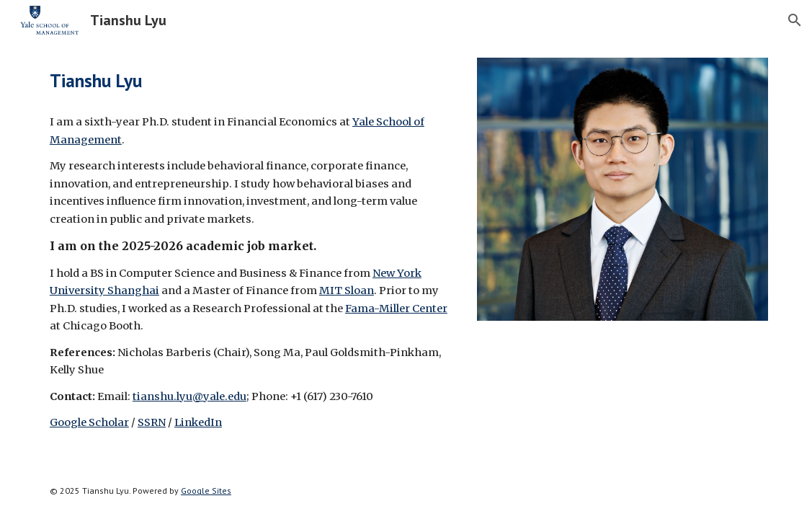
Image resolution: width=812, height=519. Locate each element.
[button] (795, 20)
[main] (251, 80)
